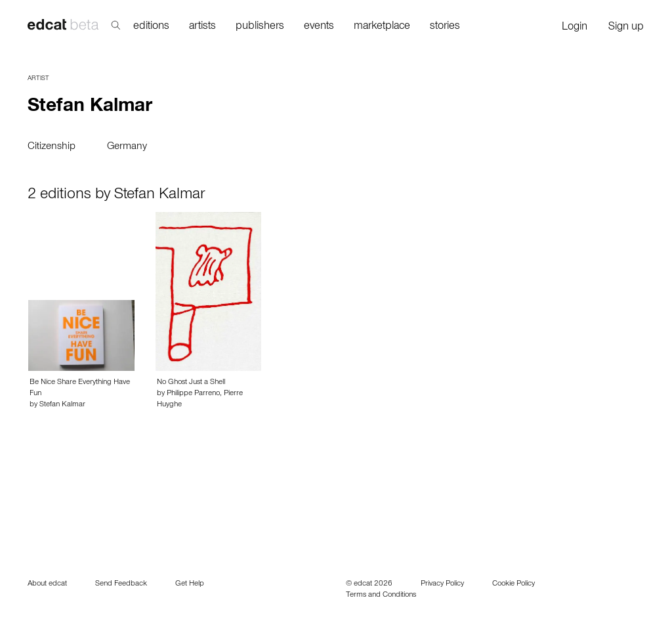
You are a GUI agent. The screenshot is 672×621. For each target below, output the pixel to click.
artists (202, 27)
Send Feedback (121, 584)
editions (151, 27)
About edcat (47, 584)
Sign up (626, 28)
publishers (260, 27)
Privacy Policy (442, 584)
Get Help (190, 584)
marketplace (382, 27)
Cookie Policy (514, 584)
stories (445, 27)
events (319, 27)
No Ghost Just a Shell (191, 383)
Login (575, 28)
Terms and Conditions (381, 595)
